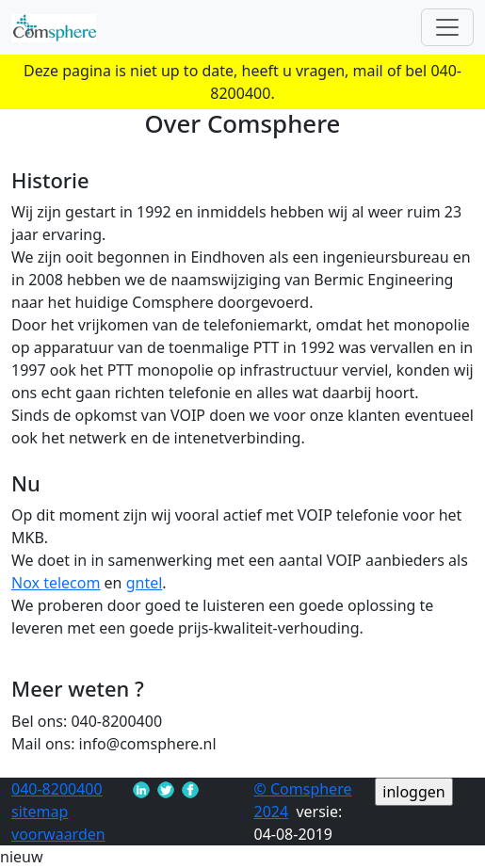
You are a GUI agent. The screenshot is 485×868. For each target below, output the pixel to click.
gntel (145, 583)
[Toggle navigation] (447, 27)
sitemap (40, 812)
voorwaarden (58, 834)
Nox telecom (56, 583)
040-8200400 (57, 789)
